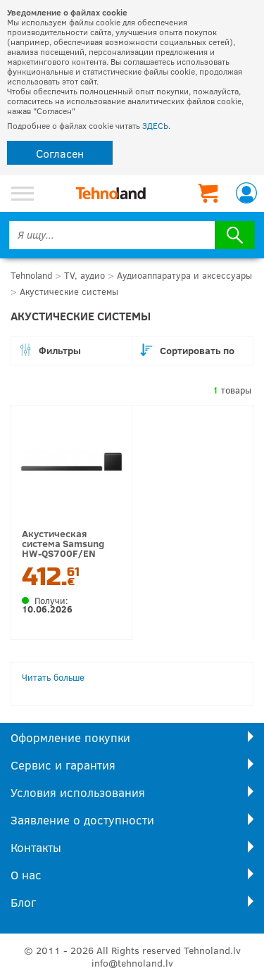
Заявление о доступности (82, 820)
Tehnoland (31, 275)
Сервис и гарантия (63, 765)
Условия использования (78, 792)
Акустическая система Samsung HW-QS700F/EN (63, 543)
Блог (23, 902)
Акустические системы (69, 291)
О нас (26, 875)
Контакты (36, 847)
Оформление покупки (70, 737)
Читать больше (53, 677)
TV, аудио (84, 275)
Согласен (60, 153)
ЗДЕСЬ (155, 125)
